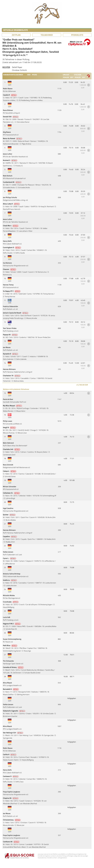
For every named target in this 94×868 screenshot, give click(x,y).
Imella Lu (10, 580)
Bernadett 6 (11, 689)
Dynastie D (11, 354)
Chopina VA (11, 798)
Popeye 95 (11, 335)
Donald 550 (11, 117)
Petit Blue (10, 645)
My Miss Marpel (13, 406)
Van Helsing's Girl (13, 733)
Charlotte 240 (12, 449)
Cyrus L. (10, 558)
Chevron (10, 269)
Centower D (11, 776)
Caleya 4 (10, 471)
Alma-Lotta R (12, 204)
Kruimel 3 (10, 160)
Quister (9, 515)
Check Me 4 (11, 226)
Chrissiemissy (12, 820)
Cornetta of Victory (14, 667)
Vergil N (10, 427)
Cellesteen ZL (12, 493)
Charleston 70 (12, 376)
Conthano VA (11, 842)
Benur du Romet (13, 138)
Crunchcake (11, 602)
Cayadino (10, 536)
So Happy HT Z (12, 291)
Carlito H (10, 754)
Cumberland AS (12, 182)
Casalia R (10, 95)
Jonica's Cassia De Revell (16, 313)
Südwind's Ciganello (14, 711)
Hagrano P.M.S (12, 624)
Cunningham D (12, 247)
